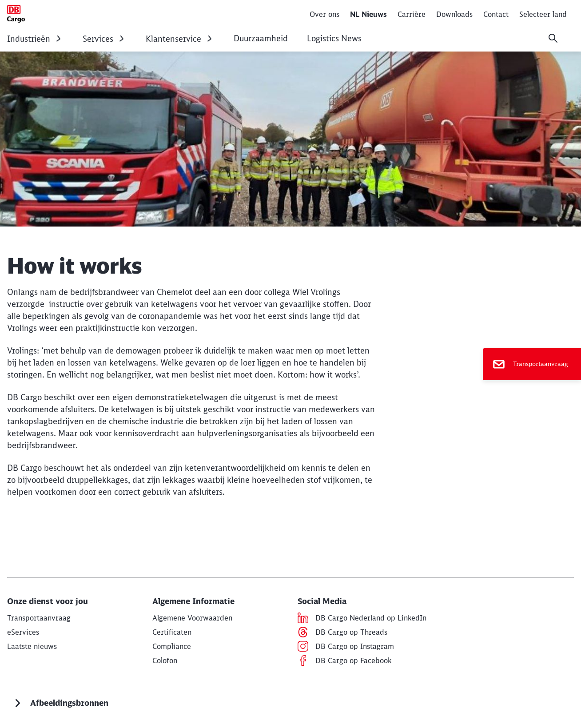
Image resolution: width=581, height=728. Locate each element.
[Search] (553, 38)
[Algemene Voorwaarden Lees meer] (192, 618)
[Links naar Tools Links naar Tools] (23, 632)
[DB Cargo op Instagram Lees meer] (355, 646)
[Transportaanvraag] (532, 364)
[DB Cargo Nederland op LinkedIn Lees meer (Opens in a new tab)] (371, 618)
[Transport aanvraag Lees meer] (39, 618)
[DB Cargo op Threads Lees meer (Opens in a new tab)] (351, 632)
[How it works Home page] (16, 14)
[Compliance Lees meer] (172, 646)
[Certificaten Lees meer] (172, 632)
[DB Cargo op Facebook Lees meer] (353, 660)
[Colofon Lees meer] (165, 660)
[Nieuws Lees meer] (32, 646)
